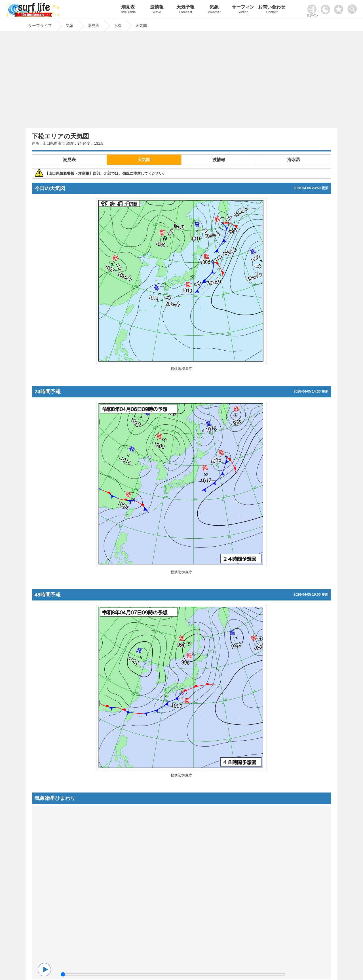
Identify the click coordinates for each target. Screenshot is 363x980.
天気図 (144, 160)
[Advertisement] (181, 81)
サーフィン (243, 10)
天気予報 (185, 10)
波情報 (157, 10)
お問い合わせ (272, 10)
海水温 (294, 160)
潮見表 (128, 10)
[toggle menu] (353, 8)
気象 (214, 10)
